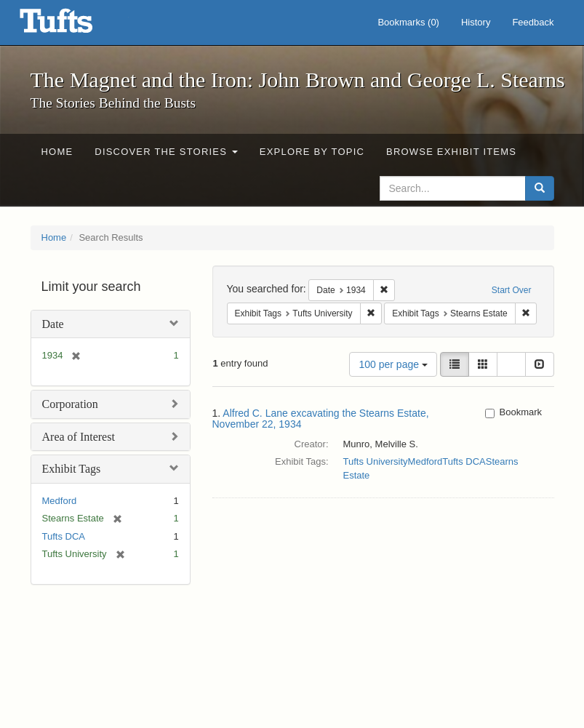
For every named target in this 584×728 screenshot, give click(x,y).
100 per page (393, 364)
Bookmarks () (408, 22)
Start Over (512, 290)
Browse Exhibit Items (451, 152)
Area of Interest (79, 437)
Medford (60, 501)
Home (57, 152)
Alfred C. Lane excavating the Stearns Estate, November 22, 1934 (321, 419)
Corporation (70, 404)
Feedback (533, 22)
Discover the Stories (166, 152)
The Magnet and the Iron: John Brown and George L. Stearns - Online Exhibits (74, 25)
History (476, 22)
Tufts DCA (64, 536)
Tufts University (376, 461)
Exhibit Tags (72, 469)
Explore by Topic (312, 152)
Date (53, 324)
